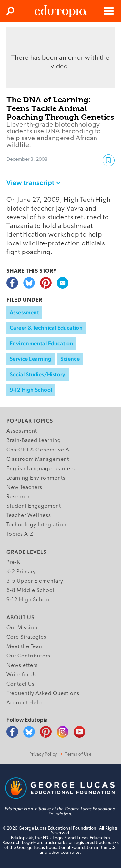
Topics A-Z (20, 534)
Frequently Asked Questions (43, 693)
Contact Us (20, 684)
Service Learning (30, 359)
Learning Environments (36, 478)
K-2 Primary (21, 572)
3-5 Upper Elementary (35, 581)
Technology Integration (36, 525)
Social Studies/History (38, 374)
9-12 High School (31, 390)
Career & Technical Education (46, 328)
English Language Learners (41, 469)
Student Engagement (34, 506)
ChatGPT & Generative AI (39, 450)
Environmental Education (41, 343)
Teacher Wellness (29, 516)
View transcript (30, 183)
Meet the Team (25, 647)
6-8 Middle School (30, 590)
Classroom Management (38, 459)
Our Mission (22, 628)
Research (18, 497)
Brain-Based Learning (34, 441)
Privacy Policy (43, 754)
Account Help (24, 703)
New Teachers (24, 487)
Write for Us (22, 675)
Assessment (24, 312)
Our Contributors (28, 656)
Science (70, 359)
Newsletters (22, 665)
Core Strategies (26, 637)
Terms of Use (78, 754)
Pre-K (13, 562)
